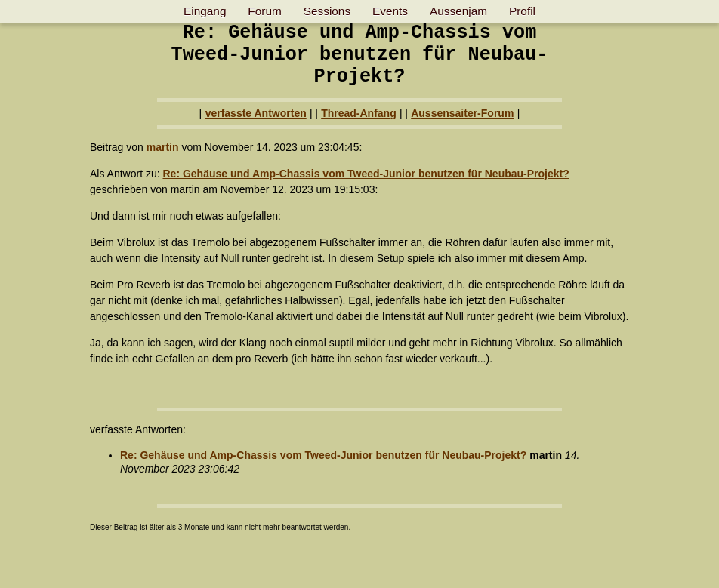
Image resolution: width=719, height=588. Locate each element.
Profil (522, 11)
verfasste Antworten (256, 113)
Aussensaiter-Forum (462, 113)
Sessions (327, 11)
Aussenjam (458, 11)
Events (390, 11)
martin (163, 147)
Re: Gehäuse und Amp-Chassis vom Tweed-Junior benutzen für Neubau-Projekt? (366, 174)
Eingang (205, 11)
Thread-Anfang (359, 113)
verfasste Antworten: (138, 429)
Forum (264, 11)
